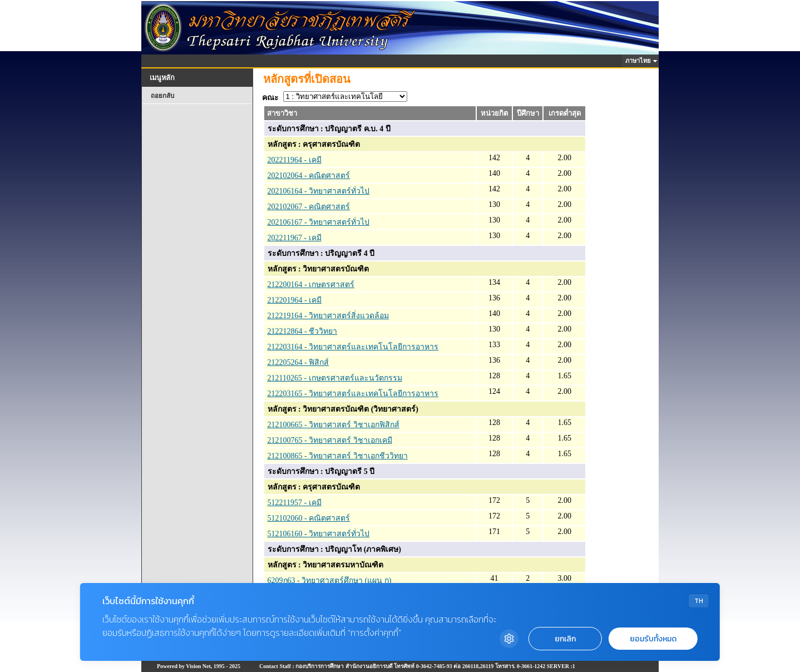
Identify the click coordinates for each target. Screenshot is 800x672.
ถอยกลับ (162, 96)
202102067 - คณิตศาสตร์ (309, 207)
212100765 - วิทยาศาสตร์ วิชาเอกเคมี (330, 440)
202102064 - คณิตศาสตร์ (309, 176)
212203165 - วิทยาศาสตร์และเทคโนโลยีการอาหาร (353, 394)
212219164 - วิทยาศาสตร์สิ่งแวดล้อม (329, 316)
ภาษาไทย (639, 61)
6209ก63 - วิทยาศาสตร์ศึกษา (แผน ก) (330, 580)
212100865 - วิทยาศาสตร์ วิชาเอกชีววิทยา (338, 456)
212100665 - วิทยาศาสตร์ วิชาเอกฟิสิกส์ (334, 425)
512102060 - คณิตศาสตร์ (309, 518)
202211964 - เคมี (295, 160)
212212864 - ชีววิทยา (303, 331)
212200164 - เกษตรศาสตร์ (311, 285)
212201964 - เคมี (295, 300)
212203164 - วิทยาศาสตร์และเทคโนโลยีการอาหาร (353, 347)
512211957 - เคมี (295, 503)
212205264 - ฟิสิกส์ (298, 362)
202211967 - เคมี (295, 238)
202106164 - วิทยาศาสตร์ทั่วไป (319, 191)
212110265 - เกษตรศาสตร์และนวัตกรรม (335, 378)
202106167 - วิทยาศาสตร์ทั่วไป (319, 222)
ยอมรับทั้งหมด (653, 639)
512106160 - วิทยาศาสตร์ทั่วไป (319, 534)
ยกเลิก (565, 639)
